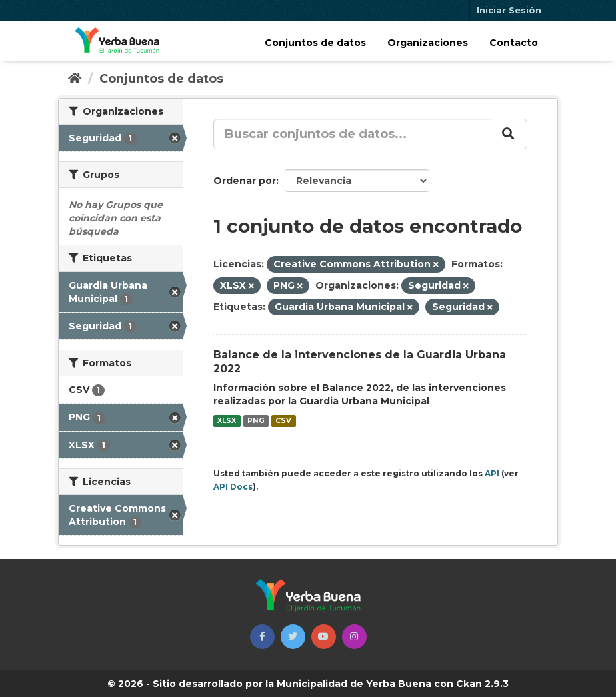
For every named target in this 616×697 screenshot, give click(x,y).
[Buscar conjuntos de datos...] (352, 134)
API (492, 473)
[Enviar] (509, 134)
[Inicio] (75, 79)
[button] (262, 637)
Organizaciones (428, 43)
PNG (256, 421)
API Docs (233, 487)
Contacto (514, 43)
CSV (283, 421)
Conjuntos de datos (315, 43)
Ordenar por (245, 181)
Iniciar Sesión (509, 10)
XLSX (227, 421)
